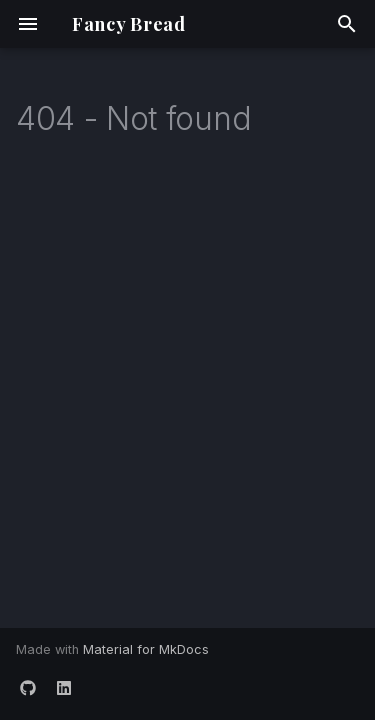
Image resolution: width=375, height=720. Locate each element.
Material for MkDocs (146, 649)
